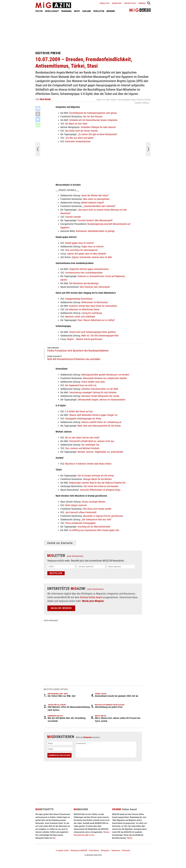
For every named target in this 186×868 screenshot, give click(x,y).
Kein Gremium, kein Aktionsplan (95, 287)
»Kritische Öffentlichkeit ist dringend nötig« (100, 490)
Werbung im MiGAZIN (79, 850)
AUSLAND (87, 11)
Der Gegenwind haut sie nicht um (81, 385)
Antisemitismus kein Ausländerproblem (84, 273)
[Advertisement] (93, 32)
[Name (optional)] (121, 567)
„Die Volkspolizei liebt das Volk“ (96, 519)
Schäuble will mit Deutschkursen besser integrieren (93, 120)
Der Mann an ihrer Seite (76, 124)
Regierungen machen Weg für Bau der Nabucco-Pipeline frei (97, 483)
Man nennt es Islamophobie (96, 199)
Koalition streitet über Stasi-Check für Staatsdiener (93, 306)
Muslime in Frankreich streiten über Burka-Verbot (88, 464)
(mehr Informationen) (75, 556)
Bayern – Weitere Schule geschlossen (85, 339)
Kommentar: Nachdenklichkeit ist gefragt (95, 231)
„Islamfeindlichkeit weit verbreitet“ (99, 206)
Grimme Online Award (91, 597)
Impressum (116, 850)
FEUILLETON (99, 11)
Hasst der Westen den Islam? (95, 195)
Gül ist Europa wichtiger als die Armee (96, 476)
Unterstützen (130, 3)
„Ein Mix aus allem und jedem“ (80, 138)
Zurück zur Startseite (60, 543)
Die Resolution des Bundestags (84, 283)
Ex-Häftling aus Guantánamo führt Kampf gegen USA (94, 530)
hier (54, 838)
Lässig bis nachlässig (92, 313)
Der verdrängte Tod (90, 445)
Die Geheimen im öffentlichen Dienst (82, 309)
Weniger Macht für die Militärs (97, 479)
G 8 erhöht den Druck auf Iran (79, 411)
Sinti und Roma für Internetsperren (81, 250)
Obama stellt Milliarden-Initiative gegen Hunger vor (93, 415)
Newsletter (105, 3)
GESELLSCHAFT (52, 11)
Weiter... (130, 838)
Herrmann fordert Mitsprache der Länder (100, 396)
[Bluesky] (38, 119)
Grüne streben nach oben (93, 382)
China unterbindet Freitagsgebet (80, 523)
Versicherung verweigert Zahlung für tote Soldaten (93, 392)
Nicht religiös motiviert (76, 505)
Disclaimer (126, 850)
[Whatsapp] (38, 125)
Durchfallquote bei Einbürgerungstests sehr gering (93, 113)
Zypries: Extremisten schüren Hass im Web (92, 257)
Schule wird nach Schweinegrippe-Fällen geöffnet (92, 332)
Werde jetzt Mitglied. (93, 601)
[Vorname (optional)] (91, 567)
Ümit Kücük (45, 99)
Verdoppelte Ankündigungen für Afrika (83, 419)
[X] (38, 114)
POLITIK (39, 11)
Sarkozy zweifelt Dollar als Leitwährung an (101, 422)
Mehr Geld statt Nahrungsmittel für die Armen (99, 426)
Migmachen (117, 3)
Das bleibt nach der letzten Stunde (81, 131)
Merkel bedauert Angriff (93, 203)
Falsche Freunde (73, 217)
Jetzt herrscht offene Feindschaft (81, 512)
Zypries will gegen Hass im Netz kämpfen (87, 254)
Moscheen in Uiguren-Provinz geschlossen (103, 516)
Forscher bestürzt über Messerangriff (95, 220)
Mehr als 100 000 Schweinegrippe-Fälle (100, 336)
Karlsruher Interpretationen (78, 141)
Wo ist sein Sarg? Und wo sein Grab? (82, 438)
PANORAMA (66, 11)
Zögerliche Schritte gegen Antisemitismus (89, 269)
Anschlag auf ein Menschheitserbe (94, 527)
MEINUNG (111, 11)
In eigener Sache (62, 850)
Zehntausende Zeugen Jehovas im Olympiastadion (101, 400)
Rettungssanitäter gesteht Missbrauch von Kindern (105, 375)
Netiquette (87, 737)
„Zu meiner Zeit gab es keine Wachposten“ (97, 134)
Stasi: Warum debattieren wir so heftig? (96, 320)
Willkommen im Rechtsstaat (95, 302)
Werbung (142, 3)
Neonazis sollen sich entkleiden (80, 317)
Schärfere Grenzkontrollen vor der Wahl (100, 389)
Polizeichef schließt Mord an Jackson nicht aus (92, 441)
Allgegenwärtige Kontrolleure (79, 299)
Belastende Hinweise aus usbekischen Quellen (105, 378)
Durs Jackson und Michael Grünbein (82, 448)
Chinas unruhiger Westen (94, 502)
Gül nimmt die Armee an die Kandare (101, 486)
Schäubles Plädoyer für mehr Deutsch (98, 127)
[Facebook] (38, 109)
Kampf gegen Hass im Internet (79, 243)
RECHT (77, 11)
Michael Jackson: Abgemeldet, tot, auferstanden (100, 452)
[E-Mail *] (61, 567)
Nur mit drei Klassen (93, 116)
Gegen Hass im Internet (92, 247)
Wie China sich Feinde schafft (97, 509)
